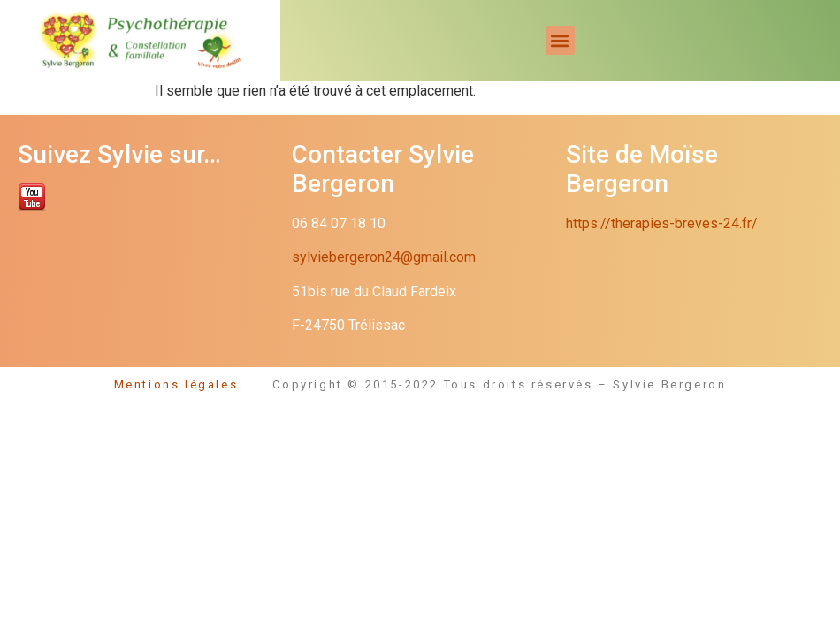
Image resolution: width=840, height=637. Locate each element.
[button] (560, 40)
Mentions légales (194, 384)
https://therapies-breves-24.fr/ (662, 223)
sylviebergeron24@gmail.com (384, 257)
